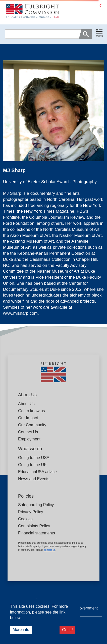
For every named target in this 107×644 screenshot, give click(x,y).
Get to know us (32, 411)
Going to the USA (34, 458)
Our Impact (28, 418)
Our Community (32, 425)
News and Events (34, 479)
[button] (99, 34)
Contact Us (28, 432)
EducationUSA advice (37, 472)
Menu (99, 36)
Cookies (25, 519)
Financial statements (37, 533)
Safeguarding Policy (36, 505)
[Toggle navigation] (99, 33)
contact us (50, 550)
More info (21, 630)
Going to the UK (32, 465)
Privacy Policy (31, 512)
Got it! (67, 630)
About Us (26, 404)
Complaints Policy (34, 526)
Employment (29, 439)
